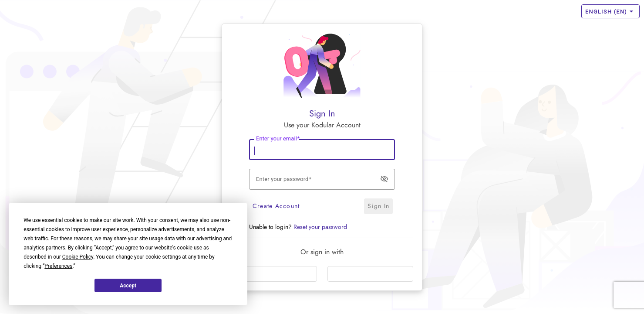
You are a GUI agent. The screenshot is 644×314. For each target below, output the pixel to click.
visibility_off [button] (384, 178)
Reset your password (320, 227)
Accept (128, 286)
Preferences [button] (58, 266)
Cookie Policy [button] (78, 257)
